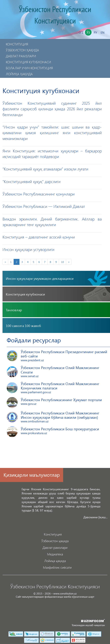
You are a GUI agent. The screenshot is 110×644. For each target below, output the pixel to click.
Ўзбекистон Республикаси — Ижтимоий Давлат (44, 206)
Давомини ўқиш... (95, 517)
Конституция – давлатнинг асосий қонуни (39, 237)
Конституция (17, 44)
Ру (95, 32)
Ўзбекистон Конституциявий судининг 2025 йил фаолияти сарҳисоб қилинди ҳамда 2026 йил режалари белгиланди (52, 109)
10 (62, 262)
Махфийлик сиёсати (23, 80)
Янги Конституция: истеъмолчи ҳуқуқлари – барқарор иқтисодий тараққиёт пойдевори (52, 154)
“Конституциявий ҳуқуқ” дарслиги (31, 181)
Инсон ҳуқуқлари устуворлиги (28, 249)
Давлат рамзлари (21, 56)
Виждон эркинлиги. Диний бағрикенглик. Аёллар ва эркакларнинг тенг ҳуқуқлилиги (52, 222)
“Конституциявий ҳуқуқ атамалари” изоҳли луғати (45, 169)
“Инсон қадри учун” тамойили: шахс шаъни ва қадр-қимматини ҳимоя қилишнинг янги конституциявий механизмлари (52, 133)
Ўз (88, 32)
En (103, 32)
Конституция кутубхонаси (28, 62)
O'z (81, 32)
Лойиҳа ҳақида (19, 74)
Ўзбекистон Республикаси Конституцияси (55, 15)
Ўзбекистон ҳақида (22, 50)
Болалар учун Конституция (29, 68)
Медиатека (55, 554)
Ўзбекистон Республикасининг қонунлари (39, 194)
